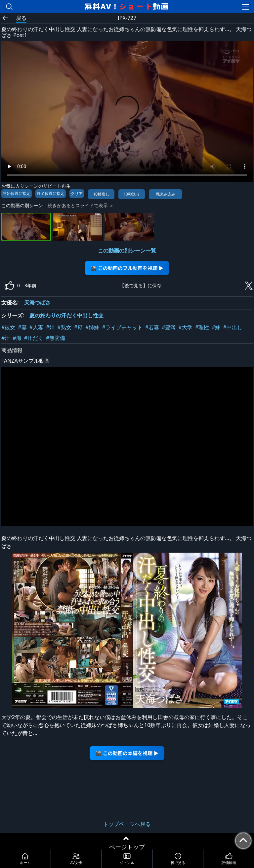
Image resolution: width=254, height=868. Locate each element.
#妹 (216, 327)
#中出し (233, 327)
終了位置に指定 (51, 193)
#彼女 (8, 327)
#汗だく (34, 338)
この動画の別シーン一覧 (127, 251)
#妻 (22, 327)
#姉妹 (92, 327)
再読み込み (165, 194)
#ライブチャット (122, 327)
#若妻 (152, 327)
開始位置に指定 (17, 193)
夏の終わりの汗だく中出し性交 (66, 315)
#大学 (185, 327)
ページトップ (127, 847)
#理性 (202, 327)
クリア (77, 193)
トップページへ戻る (127, 824)
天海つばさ (37, 302)
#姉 (50, 327)
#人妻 (36, 327)
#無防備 (56, 338)
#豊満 (169, 327)
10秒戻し (101, 194)
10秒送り (132, 194)
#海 (17, 338)
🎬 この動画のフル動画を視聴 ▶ (127, 268)
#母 (78, 327)
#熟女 (64, 327)
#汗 (6, 338)
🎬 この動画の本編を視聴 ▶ (127, 753)
